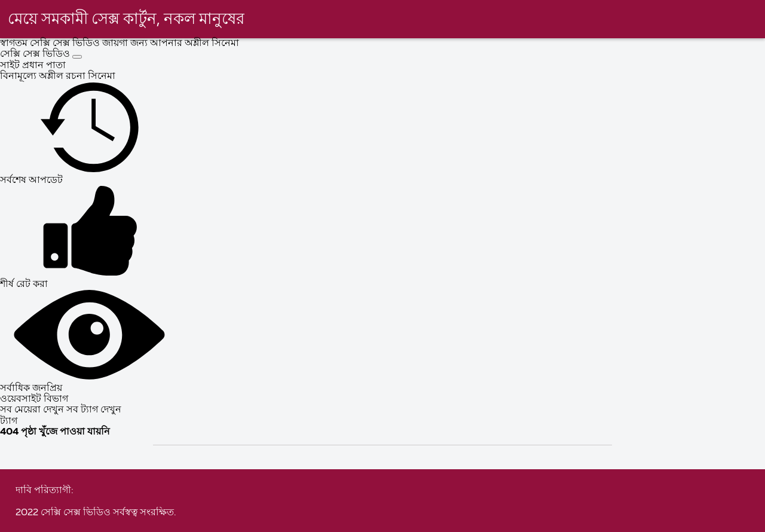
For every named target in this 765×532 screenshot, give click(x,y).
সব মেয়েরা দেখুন (33, 410)
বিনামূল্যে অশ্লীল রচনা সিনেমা (58, 77)
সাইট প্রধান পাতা (33, 66)
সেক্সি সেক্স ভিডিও (36, 54)
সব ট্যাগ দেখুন (94, 410)
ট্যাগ (9, 421)
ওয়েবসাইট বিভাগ (34, 399)
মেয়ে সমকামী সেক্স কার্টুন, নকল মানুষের (126, 20)
